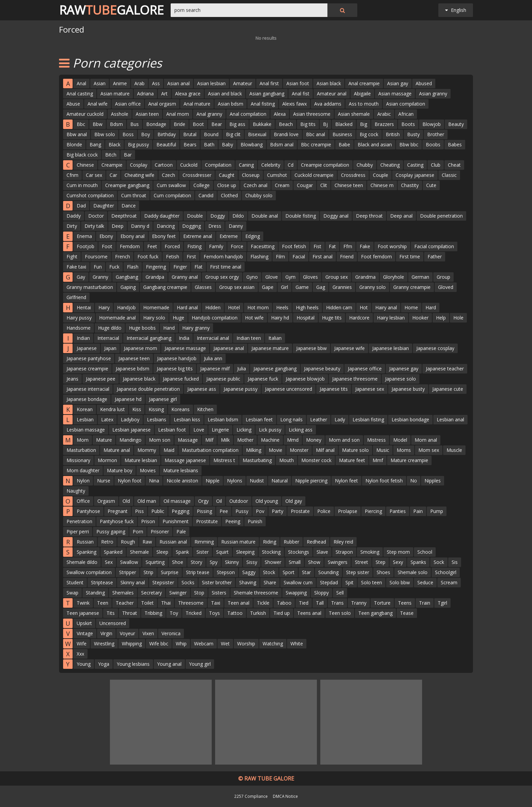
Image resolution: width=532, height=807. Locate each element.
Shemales (123, 593)
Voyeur (127, 633)
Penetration (79, 521)
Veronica (171, 633)
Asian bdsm (231, 104)
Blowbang (252, 144)
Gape (268, 287)
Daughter (104, 206)
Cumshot (277, 175)
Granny (100, 277)
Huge (178, 318)
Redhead (316, 542)
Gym (290, 277)
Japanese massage (185, 348)
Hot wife (254, 318)
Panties (398, 511)
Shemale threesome (256, 593)
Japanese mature (270, 348)
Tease (407, 613)
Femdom (130, 246)
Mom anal (426, 440)
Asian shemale (354, 114)
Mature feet (352, 460)
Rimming (204, 542)
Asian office (128, 104)
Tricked (194, 613)
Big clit (233, 134)
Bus (135, 124)
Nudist (257, 481)
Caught (227, 175)
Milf (209, 440)
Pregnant (118, 511)
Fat (332, 246)
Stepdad (329, 582)
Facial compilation (434, 246)
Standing (95, 593)
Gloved (446, 287)
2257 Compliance (251, 796)
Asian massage (395, 94)
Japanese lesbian (391, 348)
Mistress (376, 440)
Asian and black (225, 94)
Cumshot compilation (90, 195)
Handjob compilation (215, 318)
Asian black (329, 83)
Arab (139, 83)
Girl (284, 287)
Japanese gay (404, 369)
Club (436, 165)
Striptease (102, 582)
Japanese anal (229, 348)
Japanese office (365, 369)
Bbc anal (316, 134)
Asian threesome (312, 114)
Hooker (420, 318)
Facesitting (263, 246)
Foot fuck (148, 256)
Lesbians (157, 419)
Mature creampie (409, 460)
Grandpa (155, 277)
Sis (455, 562)
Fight (72, 256)
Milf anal (325, 450)
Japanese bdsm (132, 369)
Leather (319, 419)
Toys (214, 613)
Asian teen (147, 114)
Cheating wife (139, 175)
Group (443, 277)
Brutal (190, 134)
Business (342, 134)
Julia (242, 369)
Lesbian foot (172, 430)
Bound (211, 134)
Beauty (456, 124)
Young (84, 664)
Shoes (383, 572)
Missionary (78, 460)
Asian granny (433, 94)
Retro (107, 542)
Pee (224, 511)
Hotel (234, 307)
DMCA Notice (285, 796)
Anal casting (80, 94)
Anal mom (178, 114)
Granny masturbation (90, 287)
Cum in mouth (82, 185)
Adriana (145, 94)
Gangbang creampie (165, 287)
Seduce (425, 582)
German (420, 277)
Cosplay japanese (415, 175)
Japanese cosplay (435, 348)
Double (195, 216)
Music (383, 450)
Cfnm (72, 175)
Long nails (291, 419)
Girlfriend (76, 297)
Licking (244, 430)
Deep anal (401, 216)
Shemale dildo (82, 562)
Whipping (132, 644)
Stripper (128, 572)
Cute (431, 185)
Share (270, 582)
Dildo (238, 216)
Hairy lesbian (391, 318)
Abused (424, 83)
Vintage (85, 633)
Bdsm (116, 124)
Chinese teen (349, 185)
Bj (325, 124)
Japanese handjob (177, 358)
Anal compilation (248, 114)
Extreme (229, 236)
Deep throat (369, 216)
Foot (107, 246)
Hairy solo (154, 318)
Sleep (162, 552)
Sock (439, 562)
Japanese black (139, 379)
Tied (304, 603)
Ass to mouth (364, 104)
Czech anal (255, 185)
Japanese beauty (322, 369)
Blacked (344, 124)
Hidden (213, 307)
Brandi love (286, 134)
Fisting (194, 246)
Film (280, 256)
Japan (110, 348)
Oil (219, 501)
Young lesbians (133, 664)
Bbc (81, 124)
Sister (203, 552)
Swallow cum (298, 582)
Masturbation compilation (210, 450)
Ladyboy (130, 419)
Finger (180, 267)
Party (278, 511)
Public (158, 511)
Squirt (222, 552)
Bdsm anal (282, 144)
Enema (84, 236)
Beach (286, 124)
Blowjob (432, 124)
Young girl (200, 664)
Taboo (284, 603)
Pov (260, 511)
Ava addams (328, 104)
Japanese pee (101, 379)
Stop (199, 593)
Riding (270, 542)
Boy (146, 134)
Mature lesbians (181, 470)
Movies (148, 470)
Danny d (140, 226)
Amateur (243, 83)
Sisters (219, 593)
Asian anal (178, 83)
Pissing (204, 511)
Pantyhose (88, 511)
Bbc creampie (316, 144)
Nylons (235, 481)
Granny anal (185, 277)
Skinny (232, 562)
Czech (168, 175)
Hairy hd (280, 318)
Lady (340, 419)
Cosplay (139, 165)
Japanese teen (134, 358)
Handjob (126, 307)
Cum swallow (171, 185)
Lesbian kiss (187, 419)
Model (400, 440)
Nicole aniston (182, 481)
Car (113, 175)
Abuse (73, 104)
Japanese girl (163, 399)
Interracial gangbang (149, 338)
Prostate (300, 511)
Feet (152, 246)
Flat (198, 267)
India (184, 338)
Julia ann (213, 358)
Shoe (178, 562)
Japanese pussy (241, 389)
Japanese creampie (87, 369)
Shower (273, 562)
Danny (236, 226)
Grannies (342, 287)
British (393, 134)
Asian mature (115, 94)
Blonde (74, 144)
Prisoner (160, 531)
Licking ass (301, 430)
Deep (118, 226)
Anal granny (209, 114)
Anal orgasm (162, 104)
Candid (206, 195)
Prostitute (207, 521)
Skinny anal (133, 582)
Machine (270, 440)
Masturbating (257, 460)
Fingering (156, 267)
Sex (109, 562)
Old (126, 501)
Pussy (242, 511)
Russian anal (173, 542)
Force (237, 246)
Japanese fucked (181, 379)
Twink (83, 603)
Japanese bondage (87, 399)
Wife (82, 644)
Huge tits (332, 318)
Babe (344, 144)
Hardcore (359, 318)
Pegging (180, 511)
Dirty (72, 226)
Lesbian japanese (131, 430)
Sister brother (217, 582)
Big (364, 124)
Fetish (173, 256)
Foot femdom (376, 256)
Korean (85, 409)
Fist (317, 246)
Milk (225, 440)
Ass (156, 83)
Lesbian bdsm (223, 419)
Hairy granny (196, 328)
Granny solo (373, 287)
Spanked (113, 552)
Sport (289, 572)
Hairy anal (386, 307)
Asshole (120, 114)
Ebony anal (132, 236)
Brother (436, 134)
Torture (382, 603)
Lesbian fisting (368, 419)
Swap (72, 593)
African (406, 114)
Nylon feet (346, 481)
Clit (324, 185)
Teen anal (239, 603)
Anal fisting (263, 104)
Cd (291, 165)
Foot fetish (294, 246)
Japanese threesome (355, 379)
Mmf (378, 460)
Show (314, 562)
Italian (275, 338)
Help (441, 318)
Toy (174, 613)
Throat (130, 613)
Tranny (359, 603)
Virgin (106, 633)
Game (302, 287)
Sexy (398, 562)
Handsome (79, 328)
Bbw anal (77, 134)
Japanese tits (334, 389)
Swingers (338, 562)
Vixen (148, 633)
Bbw (98, 124)
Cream (282, 185)
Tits (111, 613)
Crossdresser (197, 175)
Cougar (305, 185)
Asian (100, 83)
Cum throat (134, 195)
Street (362, 562)
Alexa (280, 114)
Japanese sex (370, 389)
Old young (267, 501)
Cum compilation (172, 195)
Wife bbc (159, 644)
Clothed (229, 195)
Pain (418, 511)
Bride (179, 124)
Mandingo (130, 440)
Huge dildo (110, 328)
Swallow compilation (89, 572)
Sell (340, 593)
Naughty (76, 491)
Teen (103, 603)
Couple (381, 175)
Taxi (216, 603)
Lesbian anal (450, 419)
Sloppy (321, 593)
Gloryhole (394, 277)
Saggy (249, 572)
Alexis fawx (294, 104)
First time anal (226, 267)
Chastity (410, 185)
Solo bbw (400, 582)
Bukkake (262, 124)
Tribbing (153, 613)
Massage (188, 440)
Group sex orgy (222, 277)
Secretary (151, 593)
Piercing (373, 511)
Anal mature (197, 104)
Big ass (237, 124)
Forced (172, 246)
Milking (254, 450)
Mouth (287, 460)
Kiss (137, 409)
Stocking (271, 552)
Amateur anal (332, 94)
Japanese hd (128, 399)
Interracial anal (213, 338)
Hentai (84, 307)
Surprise (170, 572)
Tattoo (235, 613)
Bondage (156, 124)
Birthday (167, 134)
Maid (169, 450)
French (122, 256)
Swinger (178, 593)
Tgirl (442, 603)
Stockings (299, 552)
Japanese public (223, 379)
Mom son (160, 440)
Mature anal (117, 450)
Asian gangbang (267, 94)
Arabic (384, 114)
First (191, 256)
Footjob (85, 246)
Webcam (204, 644)
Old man (147, 501)
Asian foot (298, 83)
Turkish (258, 613)
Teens (405, 603)
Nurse (104, 481)
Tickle (263, 603)
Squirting (155, 562)
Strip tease (198, 572)
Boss (128, 134)
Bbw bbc (409, 144)
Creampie (112, 165)
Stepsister (163, 582)
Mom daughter (83, 470)
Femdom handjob (223, 256)
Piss (139, 511)
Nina (154, 481)
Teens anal (309, 613)
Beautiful (166, 144)
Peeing (233, 521)
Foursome (96, 256)
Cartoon (164, 165)
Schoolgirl (446, 572)
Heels (282, 307)
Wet (225, 644)
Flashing (259, 256)
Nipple (213, 481)
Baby (227, 144)
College (202, 185)
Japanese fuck (263, 379)
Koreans (180, 409)
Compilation (218, 165)
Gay (81, 277)
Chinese (85, 165)
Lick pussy (270, 430)
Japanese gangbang (275, 369)
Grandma (365, 277)
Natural (280, 481)
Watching (273, 644)
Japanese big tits (175, 369)
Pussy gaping (111, 531)
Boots (408, 124)
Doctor (96, 216)
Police (324, 511)
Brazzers (384, 124)
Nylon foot (130, 481)
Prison (148, 521)
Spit (349, 582)
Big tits (308, 124)
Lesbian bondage (410, 419)
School (425, 552)
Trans (337, 603)
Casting (415, 165)
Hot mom (258, 307)
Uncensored (113, 623)
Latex (107, 419)
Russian (85, 542)
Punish (255, 521)
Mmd (293, 440)
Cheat (454, 165)
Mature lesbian (141, 460)
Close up (227, 185)
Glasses (203, 287)
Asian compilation (406, 104)
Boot (198, 124)
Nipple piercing (311, 481)
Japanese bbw (311, 348)
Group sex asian (237, 287)
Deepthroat (124, 216)
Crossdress (353, 175)
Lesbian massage (86, 430)
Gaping (128, 287)
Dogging (192, 226)
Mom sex (429, 450)
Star (306, 572)
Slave (322, 552)
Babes (455, 144)
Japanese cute (448, 389)
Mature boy (120, 470)
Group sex (337, 277)
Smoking (370, 552)
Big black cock (82, 155)
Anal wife (98, 104)
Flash (133, 267)
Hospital (306, 318)
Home (411, 307)
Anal (81, 83)
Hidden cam (339, 307)
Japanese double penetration (148, 389)
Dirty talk (94, 226)
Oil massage (177, 501)
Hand (169, 328)
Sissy (252, 562)
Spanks (418, 562)
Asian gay (398, 83)
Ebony (106, 236)
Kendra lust (112, 409)
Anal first (269, 83)
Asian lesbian (211, 83)
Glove (272, 277)
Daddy (74, 216)
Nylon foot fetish (384, 481)
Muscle (454, 450)
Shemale (139, 552)
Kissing (156, 409)
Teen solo (340, 613)
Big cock (369, 134)
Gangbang (127, 277)
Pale (181, 531)
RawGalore (111, 10)
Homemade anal (117, 318)
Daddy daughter (162, 216)
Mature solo (355, 450)
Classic (449, 175)
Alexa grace (188, 94)
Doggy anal (336, 216)
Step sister (358, 572)
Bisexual (257, 134)
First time (410, 256)
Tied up (282, 613)
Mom (83, 440)
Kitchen (205, 409)
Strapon (344, 552)
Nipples (433, 481)
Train (425, 603)
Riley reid (343, 542)
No (414, 481)
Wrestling (104, 644)
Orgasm (106, 501)
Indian (83, 338)
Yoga (104, 664)
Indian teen (249, 338)
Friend (347, 256)
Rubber (291, 542)
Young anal (169, 664)
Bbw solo (105, 134)
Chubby (365, 165)
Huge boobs (142, 328)
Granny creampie (412, 287)
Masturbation (81, 450)
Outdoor (239, 501)
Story (196, 562)
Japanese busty (408, 389)
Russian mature (238, 542)
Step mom (398, 552)
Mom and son (344, 440)
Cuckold (189, 165)
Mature (104, 440)
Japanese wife (349, 348)
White (297, 644)
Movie (275, 450)
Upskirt (84, 623)
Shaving (248, 582)
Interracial (108, 338)
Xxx (80, 654)
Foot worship (392, 246)
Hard (431, 307)
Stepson (226, 572)
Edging (253, 236)
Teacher (125, 603)
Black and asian (375, 144)
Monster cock (316, 460)
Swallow (129, 562)
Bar (128, 155)
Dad (81, 206)
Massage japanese (185, 460)
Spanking (87, 552)
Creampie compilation (325, 165)
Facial (299, 256)
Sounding (328, 572)
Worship (246, 644)
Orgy (203, 501)
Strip (148, 572)
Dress (215, 226)
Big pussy (138, 144)
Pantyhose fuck (117, 521)
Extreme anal (198, 236)
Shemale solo (413, 572)
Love (199, 430)
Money (314, 440)
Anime (120, 83)
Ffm (348, 246)
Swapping (296, 593)
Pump (437, 511)
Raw (147, 542)
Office (83, 501)
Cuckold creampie (314, 175)
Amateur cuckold (85, 114)
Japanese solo (401, 379)
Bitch (111, 155)
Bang (95, 144)
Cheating (390, 165)
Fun (98, 267)
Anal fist (301, 94)
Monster (299, 450)
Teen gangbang (375, 613)
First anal (322, 256)
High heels (307, 307)
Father (435, 256)
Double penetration (441, 216)
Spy (214, 562)
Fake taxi (76, 267)
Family (216, 246)
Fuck (114, 267)
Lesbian (85, 419)
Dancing (166, 226)
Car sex (94, 175)
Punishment (176, 521)
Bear (217, 124)
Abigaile (362, 94)
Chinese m (382, 185)
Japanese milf (215, 369)
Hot (364, 307)
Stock (269, 572)
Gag (321, 287)
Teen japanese (83, 613)
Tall (320, 603)
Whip (181, 644)
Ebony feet (164, 236)
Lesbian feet (259, 419)
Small (295, 562)
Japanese (87, 348)
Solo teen (372, 582)
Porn (138, 531)
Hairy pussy (79, 318)
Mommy (147, 450)
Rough (128, 542)
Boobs (433, 144)
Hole (458, 318)
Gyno (252, 277)
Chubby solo (259, 195)
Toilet (147, 603)
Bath (209, 144)
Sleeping (245, 552)
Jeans (72, 379)
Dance (129, 206)
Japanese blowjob (305, 379)
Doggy (218, 216)
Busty (413, 134)
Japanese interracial (88, 389)
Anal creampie (364, 83)
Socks (188, 582)
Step (381, 562)
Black (115, 144)
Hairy (104, 307)
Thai (166, 603)
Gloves (310, 277)
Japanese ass (202, 389)
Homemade (156, 307)
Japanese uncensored (289, 389)
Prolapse (348, 511)
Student (75, 582)
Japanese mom (140, 348)
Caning (246, 165)
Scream (449, 582)
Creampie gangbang (127, 185)
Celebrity (271, 165)
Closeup (251, 175)
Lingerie (220, 430)
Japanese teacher (445, 369)
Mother (245, 440)
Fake (365, 246)
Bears (190, 144)
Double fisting (301, 216)
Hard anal (187, 307)
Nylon (83, 481)
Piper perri (78, 531)
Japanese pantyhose (89, 358)
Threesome (191, 603)
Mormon (107, 460)
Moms (404, 450)
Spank (182, 552)
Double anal (265, 216)
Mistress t (224, 460)
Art (164, 94)
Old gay (294, 501)
